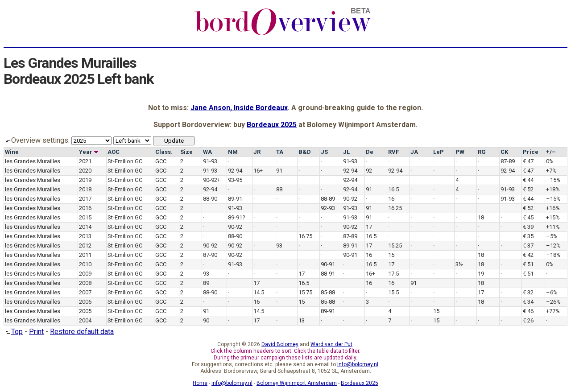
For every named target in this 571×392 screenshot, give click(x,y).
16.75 (305, 236)
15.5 (393, 292)
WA (207, 152)
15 (391, 255)
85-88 (328, 292)
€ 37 (528, 246)
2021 (85, 161)
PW (460, 152)
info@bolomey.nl (358, 364)
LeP (439, 152)
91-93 (210, 161)
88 (279, 189)
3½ (459, 264)
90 (206, 320)
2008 (85, 283)
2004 (85, 320)
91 (279, 171)
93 (279, 246)
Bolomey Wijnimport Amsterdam (297, 383)
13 (302, 320)
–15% (553, 180)
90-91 (350, 255)
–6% (552, 292)
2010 (85, 264)
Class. (164, 152)
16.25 (395, 208)
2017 (85, 199)
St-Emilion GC (125, 161)
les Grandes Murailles (33, 161)
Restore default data (82, 332)
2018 (85, 189)
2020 (85, 171)
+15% (553, 217)
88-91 (328, 274)
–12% (553, 246)
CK (504, 152)
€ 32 (528, 292)
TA (280, 152)
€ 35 (528, 236)
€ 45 (528, 217)
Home (200, 383)
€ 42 (528, 255)
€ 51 (528, 264)
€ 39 (528, 227)
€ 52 (528, 189)
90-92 (350, 199)
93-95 (235, 180)
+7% (551, 171)
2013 (85, 236)
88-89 (328, 199)
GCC (161, 161)
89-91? (237, 217)
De (370, 152)
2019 (85, 180)
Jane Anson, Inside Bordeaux (239, 108)
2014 (85, 227)
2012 (85, 246)
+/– (551, 152)
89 (206, 283)
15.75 (305, 292)
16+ (258, 171)
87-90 (210, 255)
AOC (114, 152)
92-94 (235, 171)
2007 (85, 292)
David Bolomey (280, 344)
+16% (553, 208)
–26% (553, 302)
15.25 (395, 246)
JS (324, 152)
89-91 (235, 199)
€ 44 (528, 180)
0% (550, 161)
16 (391, 199)
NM (233, 152)
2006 (85, 302)
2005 (85, 311)
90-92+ (212, 180)
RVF (393, 152)
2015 (85, 217)
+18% (553, 189)
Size (186, 152)
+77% (553, 311)
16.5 (393, 189)
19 (481, 274)
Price (531, 152)
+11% (553, 227)
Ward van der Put (331, 344)
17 (369, 227)
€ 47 (528, 161)
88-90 (210, 199)
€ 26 (528, 320)
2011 (85, 255)
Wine (12, 152)
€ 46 (528, 311)
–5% (552, 236)
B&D (305, 152)
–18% (553, 255)
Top (13, 332)
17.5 (393, 274)
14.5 (259, 292)
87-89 (508, 161)
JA (414, 152)
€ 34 (528, 302)
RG (482, 152)
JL (346, 152)
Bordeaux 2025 (272, 125)
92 (369, 171)
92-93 (328, 208)
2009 (85, 274)
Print (36, 332)
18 (481, 217)
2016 (85, 208)
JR (257, 152)
